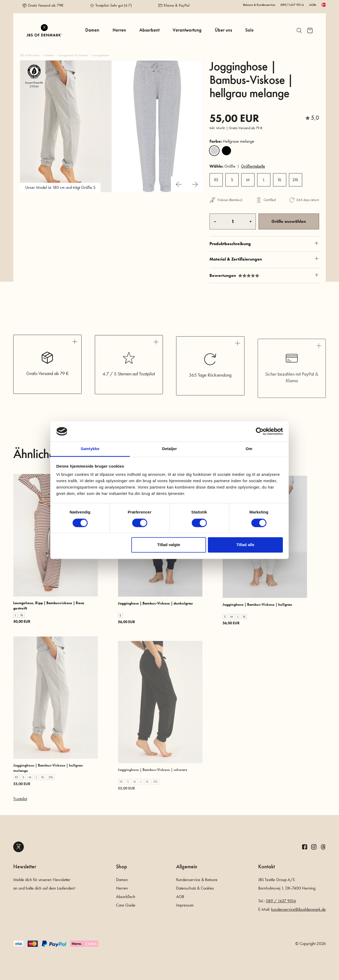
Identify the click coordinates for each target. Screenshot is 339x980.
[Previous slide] (179, 184)
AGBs (313, 5)
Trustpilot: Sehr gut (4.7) (113, 5)
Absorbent (149, 30)
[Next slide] (195, 184)
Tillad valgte (169, 545)
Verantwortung (187, 30)
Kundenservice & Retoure (197, 880)
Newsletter (25, 866)
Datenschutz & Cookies (195, 888)
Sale (249, 30)
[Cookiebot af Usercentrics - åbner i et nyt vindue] (260, 431)
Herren (119, 30)
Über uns (223, 30)
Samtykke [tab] (90, 449)
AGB (180, 897)
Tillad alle (245, 545)
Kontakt (267, 866)
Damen (92, 30)
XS (216, 180)
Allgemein (187, 866)
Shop (122, 866)
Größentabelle (253, 166)
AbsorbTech (126, 897)
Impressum (185, 905)
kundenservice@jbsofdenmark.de (298, 909)
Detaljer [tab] (169, 449)
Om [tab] (249, 449)
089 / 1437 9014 (281, 901)
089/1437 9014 (292, 5)
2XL (295, 180)
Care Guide (126, 905)
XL (280, 180)
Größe (222, 166)
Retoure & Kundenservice (259, 5)
